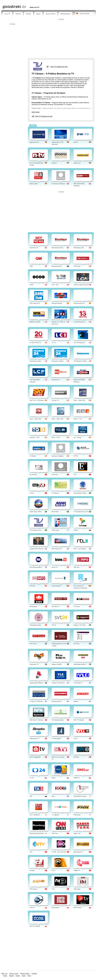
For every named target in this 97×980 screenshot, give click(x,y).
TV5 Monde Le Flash (80, 361)
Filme (29, 976)
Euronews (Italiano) (58, 456)
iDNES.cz (77, 778)
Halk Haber (77, 889)
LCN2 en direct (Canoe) (81, 285)
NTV (31, 852)
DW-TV (76, 142)
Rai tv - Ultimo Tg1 (79, 400)
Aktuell (18, 14)
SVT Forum (33, 644)
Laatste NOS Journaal (37, 549)
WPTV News (78, 908)
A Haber (32, 871)
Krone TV (55, 567)
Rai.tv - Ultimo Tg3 (57, 419)
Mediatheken (65, 14)
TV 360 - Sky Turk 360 (59, 852)
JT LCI (54, 343)
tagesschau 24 (34, 142)
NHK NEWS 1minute (80, 796)
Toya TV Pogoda (35, 926)
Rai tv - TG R (56, 437)
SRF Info (76, 567)
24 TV (53, 871)
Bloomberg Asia (57, 266)
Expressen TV (34, 664)
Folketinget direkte (35, 625)
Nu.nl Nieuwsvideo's (36, 567)
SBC (53, 796)
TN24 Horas (55, 530)
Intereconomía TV (79, 303)
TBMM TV (77, 871)
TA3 (31, 796)
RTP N (76, 456)
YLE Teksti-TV (78, 683)
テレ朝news (55, 815)
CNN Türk (55, 833)
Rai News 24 (56, 380)
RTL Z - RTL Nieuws (80, 549)
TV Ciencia (55, 493)
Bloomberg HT (78, 852)
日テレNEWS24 (35, 815)
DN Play (76, 757)
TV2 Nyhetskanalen (58, 720)
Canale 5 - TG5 (34, 437)
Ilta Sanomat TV (57, 701)
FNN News (77, 815)
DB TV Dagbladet (35, 757)
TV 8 (53, 889)
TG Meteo (33, 456)
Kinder (29, 14)
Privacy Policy (25, 974)
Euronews (55, 475)
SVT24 (54, 625)
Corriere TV (55, 400)
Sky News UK (34, 248)
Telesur (76, 530)
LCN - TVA (55, 285)
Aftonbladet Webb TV (80, 664)
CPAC (32, 285)
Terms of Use (14, 974)
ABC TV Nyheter (79, 720)
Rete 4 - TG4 (78, 419)
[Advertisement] (32, 2)
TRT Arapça (33, 889)
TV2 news (77, 607)
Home (5, 976)
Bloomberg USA (79, 248)
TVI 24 (32, 493)
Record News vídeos (80, 493)
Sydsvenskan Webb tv (37, 683)
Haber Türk (77, 833)
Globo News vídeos (36, 512)
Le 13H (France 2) (79, 322)
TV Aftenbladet (56, 739)
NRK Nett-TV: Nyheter (37, 720)
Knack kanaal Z (56, 586)
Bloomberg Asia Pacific (37, 833)
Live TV (7, 14)
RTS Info (32, 586)
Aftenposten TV (34, 739)
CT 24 (32, 778)
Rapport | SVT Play (80, 625)
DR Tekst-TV (56, 607)
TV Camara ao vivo (36, 530)
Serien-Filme (51, 14)
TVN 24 (32, 908)
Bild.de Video (34, 184)
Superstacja (55, 908)
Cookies (34, 974)
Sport (38, 14)
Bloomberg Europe (57, 248)
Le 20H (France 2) (35, 343)
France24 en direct (35, 361)
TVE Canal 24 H (35, 303)
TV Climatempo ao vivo (81, 512)
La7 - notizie (77, 437)
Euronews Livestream (58, 184)
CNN (31, 266)
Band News (55, 512)
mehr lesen (36, 112)
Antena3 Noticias (57, 303)
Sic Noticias (33, 475)
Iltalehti (76, 701)
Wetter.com (77, 163)
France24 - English (57, 361)
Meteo (54, 778)
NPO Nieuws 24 (57, 549)
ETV (75, 475)
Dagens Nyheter (57, 664)
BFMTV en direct (35, 322)
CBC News (77, 266)
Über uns (4, 974)
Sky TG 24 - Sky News (37, 400)
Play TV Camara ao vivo (44, 116)
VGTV (76, 739)
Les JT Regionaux (79, 343)
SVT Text (76, 644)
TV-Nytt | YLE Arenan (36, 701)
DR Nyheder (34, 607)
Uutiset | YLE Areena (58, 683)
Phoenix (54, 163)
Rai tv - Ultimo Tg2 (35, 419)
